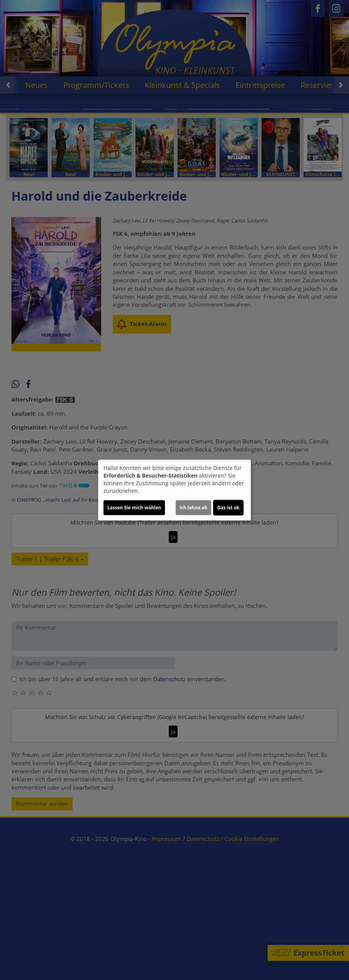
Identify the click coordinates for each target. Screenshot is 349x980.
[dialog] (174, 490)
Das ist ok (228, 508)
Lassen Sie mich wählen (134, 508)
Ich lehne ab (193, 508)
